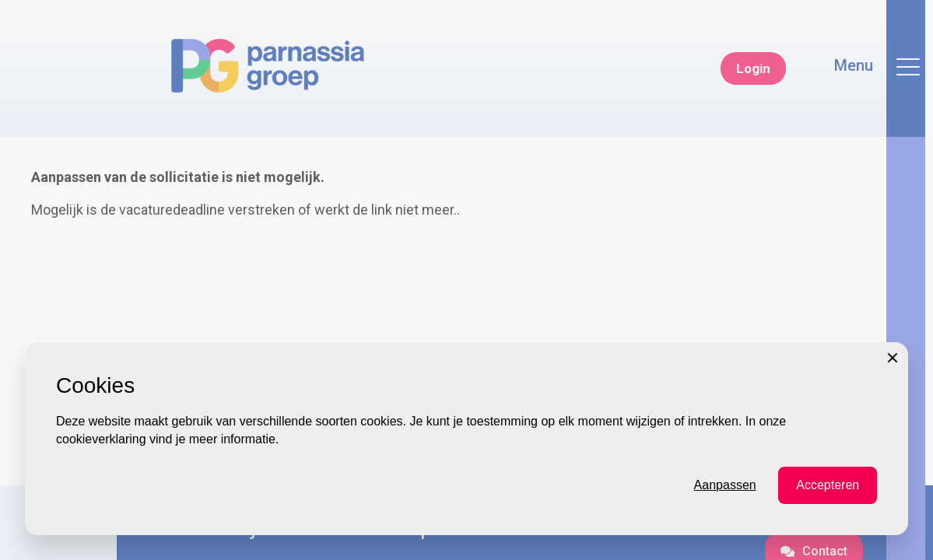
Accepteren (828, 536)
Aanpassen (725, 536)
